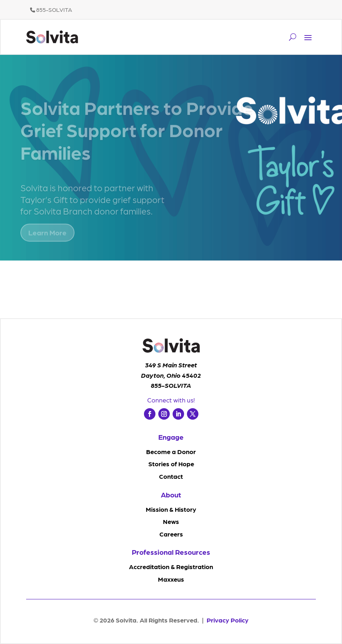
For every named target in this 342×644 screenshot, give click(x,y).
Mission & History (171, 509)
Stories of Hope (171, 464)
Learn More (47, 239)
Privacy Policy (228, 620)
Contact (171, 476)
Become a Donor (171, 451)
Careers (171, 534)
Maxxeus (171, 579)
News (171, 521)
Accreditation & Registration (171, 566)
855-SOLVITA (51, 9)
